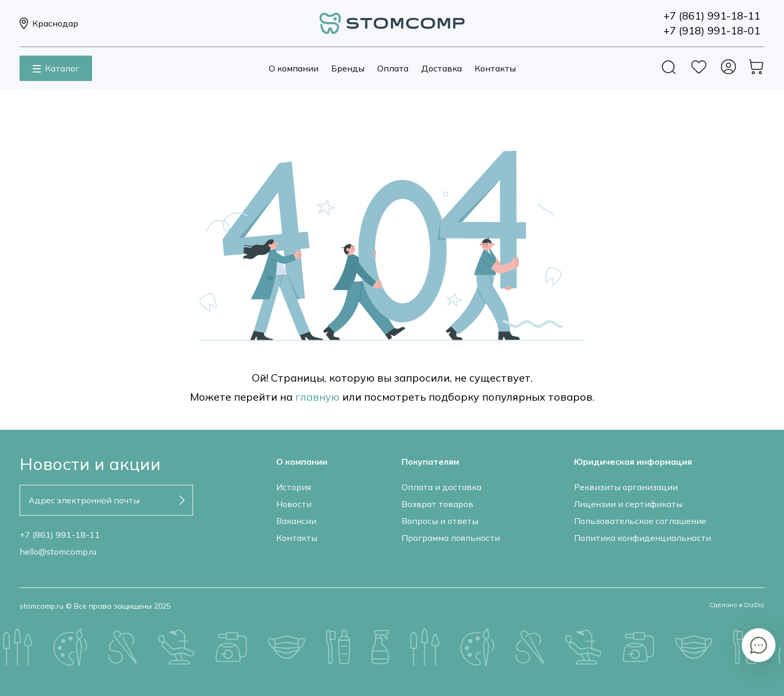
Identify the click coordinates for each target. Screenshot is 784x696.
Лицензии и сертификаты (628, 504)
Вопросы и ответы (440, 521)
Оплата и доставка (441, 487)
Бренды (348, 68)
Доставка (441, 68)
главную (317, 397)
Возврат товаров (437, 504)
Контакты (495, 68)
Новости (294, 504)
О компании (294, 68)
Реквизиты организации (626, 487)
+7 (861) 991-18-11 (60, 535)
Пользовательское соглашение (640, 521)
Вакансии (296, 521)
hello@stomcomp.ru (58, 552)
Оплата (393, 68)
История (294, 487)
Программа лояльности (451, 538)
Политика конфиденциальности (642, 538)
